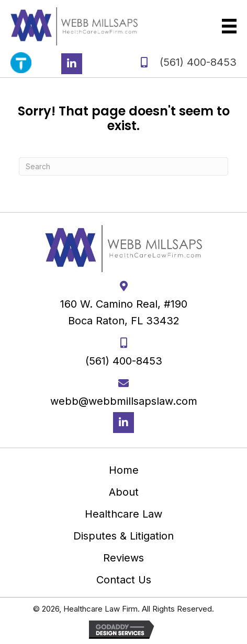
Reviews (124, 558)
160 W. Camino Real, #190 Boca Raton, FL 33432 (124, 312)
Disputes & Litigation (124, 536)
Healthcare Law (124, 514)
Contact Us (124, 580)
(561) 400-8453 (198, 62)
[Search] (124, 166)
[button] (72, 64)
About (124, 492)
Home (124, 470)
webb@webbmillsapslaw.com (124, 401)
